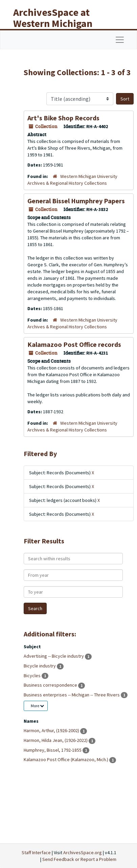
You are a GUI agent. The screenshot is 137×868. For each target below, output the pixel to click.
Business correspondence (51, 685)
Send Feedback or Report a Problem (79, 859)
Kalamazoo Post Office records (74, 344)
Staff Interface (36, 852)
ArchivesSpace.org (83, 852)
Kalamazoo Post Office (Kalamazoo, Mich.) (66, 759)
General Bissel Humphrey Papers (76, 201)
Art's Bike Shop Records (63, 118)
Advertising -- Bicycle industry (54, 656)
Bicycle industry (40, 666)
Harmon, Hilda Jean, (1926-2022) (56, 740)
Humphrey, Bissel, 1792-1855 (53, 750)
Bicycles (33, 676)
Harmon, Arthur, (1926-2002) (52, 730)
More (37, 706)
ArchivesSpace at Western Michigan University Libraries (58, 23)
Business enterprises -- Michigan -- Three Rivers (72, 695)
